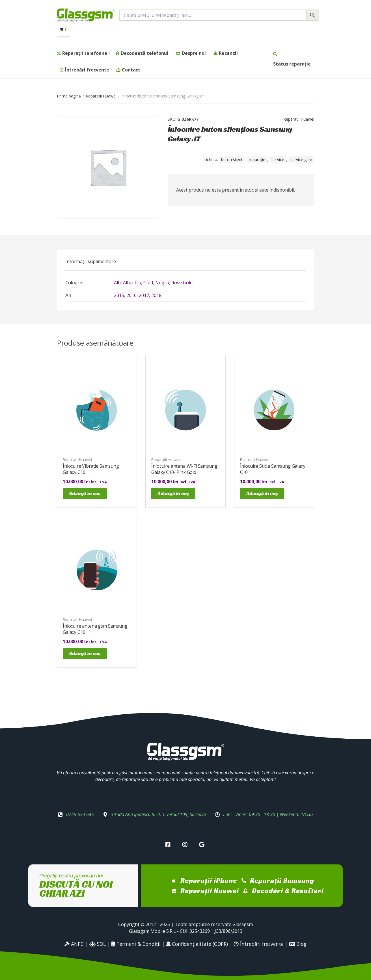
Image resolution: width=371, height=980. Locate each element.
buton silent (232, 160)
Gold (148, 283)
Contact (131, 70)
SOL (98, 944)
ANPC (74, 944)
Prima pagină (69, 96)
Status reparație (292, 64)
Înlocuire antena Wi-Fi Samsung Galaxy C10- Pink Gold (184, 469)
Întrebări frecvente (87, 70)
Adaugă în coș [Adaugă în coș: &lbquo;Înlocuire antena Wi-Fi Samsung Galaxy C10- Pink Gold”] (173, 493)
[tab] (91, 261)
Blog (298, 944)
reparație (257, 160)
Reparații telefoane (85, 53)
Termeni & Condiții (136, 944)
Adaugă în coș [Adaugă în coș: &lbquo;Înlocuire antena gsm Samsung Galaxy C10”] (85, 653)
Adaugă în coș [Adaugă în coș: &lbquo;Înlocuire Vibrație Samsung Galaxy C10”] (85, 493)
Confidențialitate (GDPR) (197, 944)
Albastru (132, 283)
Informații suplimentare (91, 261)
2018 (156, 295)
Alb (117, 283)
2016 (131, 295)
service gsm (301, 160)
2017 (144, 295)
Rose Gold (182, 283)
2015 (119, 295)
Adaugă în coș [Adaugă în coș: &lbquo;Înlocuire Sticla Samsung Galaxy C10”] (262, 493)
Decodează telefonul (144, 53)
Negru (162, 283)
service (278, 160)
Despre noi (194, 53)
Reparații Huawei (101, 96)
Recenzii (228, 53)
